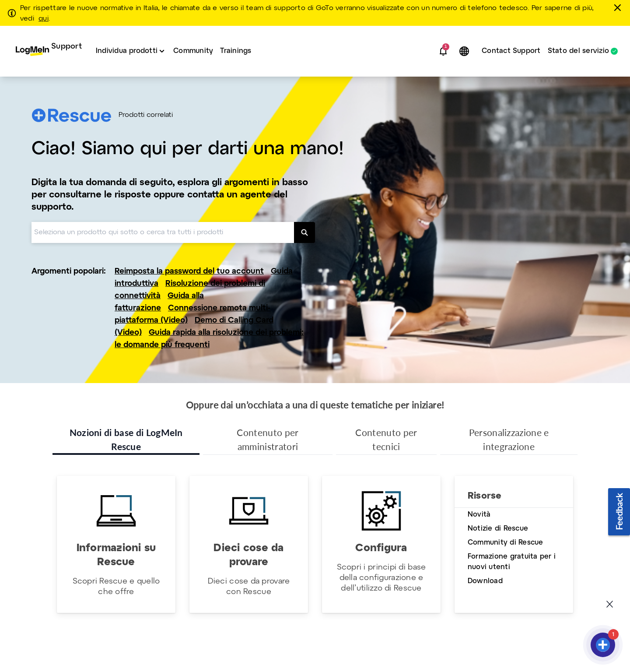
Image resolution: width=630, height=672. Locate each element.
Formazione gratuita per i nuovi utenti (512, 562)
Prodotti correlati (146, 115)
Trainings (236, 51)
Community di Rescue (506, 543)
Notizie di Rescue (498, 529)
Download (485, 581)
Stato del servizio (578, 51)
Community (193, 51)
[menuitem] (49, 51)
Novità (479, 515)
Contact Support (511, 51)
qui (44, 19)
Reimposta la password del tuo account (189, 272)
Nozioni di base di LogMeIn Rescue (126, 439)
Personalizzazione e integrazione (509, 439)
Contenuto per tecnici (386, 439)
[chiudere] (619, 7)
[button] (443, 51)
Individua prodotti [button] (127, 51)
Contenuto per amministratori (268, 439)
